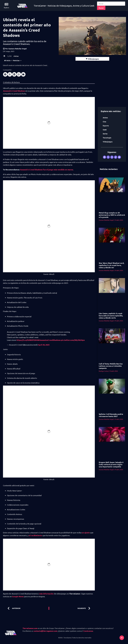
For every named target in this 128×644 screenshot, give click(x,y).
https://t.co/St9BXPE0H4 (27, 340)
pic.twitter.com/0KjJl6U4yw (73, 340)
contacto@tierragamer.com (45, 631)
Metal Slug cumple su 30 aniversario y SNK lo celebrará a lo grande (112, 215)
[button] (5, 74)
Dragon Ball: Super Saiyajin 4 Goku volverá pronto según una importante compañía (111, 464)
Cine (104, 122)
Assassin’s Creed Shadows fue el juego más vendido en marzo (46, 170)
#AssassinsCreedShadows (49, 340)
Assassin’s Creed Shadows (14, 91)
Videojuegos (93, 59)
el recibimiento (35, 535)
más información (46, 594)
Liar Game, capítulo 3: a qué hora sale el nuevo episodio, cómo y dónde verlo (111, 315)
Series (105, 134)
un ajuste (86, 533)
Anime (105, 118)
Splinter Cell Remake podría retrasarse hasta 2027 (111, 415)
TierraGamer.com (30, 628)
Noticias (16, 60)
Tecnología (107, 138)
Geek (105, 130)
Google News (18, 596)
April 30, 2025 (44, 345)
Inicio (7, 60)
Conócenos (88, 631)
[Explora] (6, 4)
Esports (106, 126)
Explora (6, 8)
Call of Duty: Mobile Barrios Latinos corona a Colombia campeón (111, 366)
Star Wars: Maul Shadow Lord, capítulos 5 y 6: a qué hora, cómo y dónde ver (111, 265)
